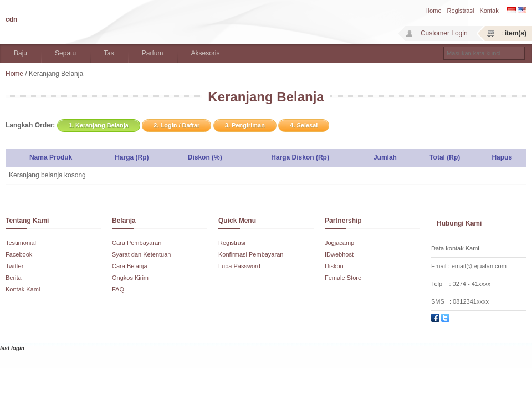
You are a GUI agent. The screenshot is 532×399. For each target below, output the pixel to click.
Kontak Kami (23, 289)
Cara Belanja (130, 266)
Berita (14, 278)
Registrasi (461, 11)
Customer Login (444, 33)
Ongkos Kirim (130, 278)
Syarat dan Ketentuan (141, 254)
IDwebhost (339, 254)
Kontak (489, 11)
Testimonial (21, 243)
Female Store (343, 278)
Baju (21, 53)
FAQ (118, 289)
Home (433, 11)
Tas (109, 53)
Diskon (334, 266)
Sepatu (65, 53)
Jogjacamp (339, 243)
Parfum (153, 53)
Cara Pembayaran (137, 243)
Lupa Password (239, 266)
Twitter (14, 266)
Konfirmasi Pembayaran (251, 254)
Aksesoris (205, 53)
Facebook (19, 254)
